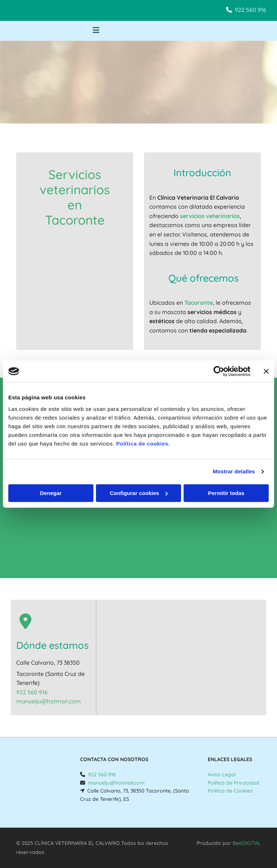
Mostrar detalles (234, 471)
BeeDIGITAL (247, 843)
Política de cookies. (143, 444)
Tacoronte (199, 303)
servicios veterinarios (210, 216)
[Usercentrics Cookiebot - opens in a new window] (219, 371)
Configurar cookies (139, 493)
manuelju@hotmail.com (49, 701)
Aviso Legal (222, 774)
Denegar (51, 493)
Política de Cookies (230, 791)
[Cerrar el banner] (266, 371)
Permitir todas (226, 493)
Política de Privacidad (234, 783)
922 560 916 (250, 10)
